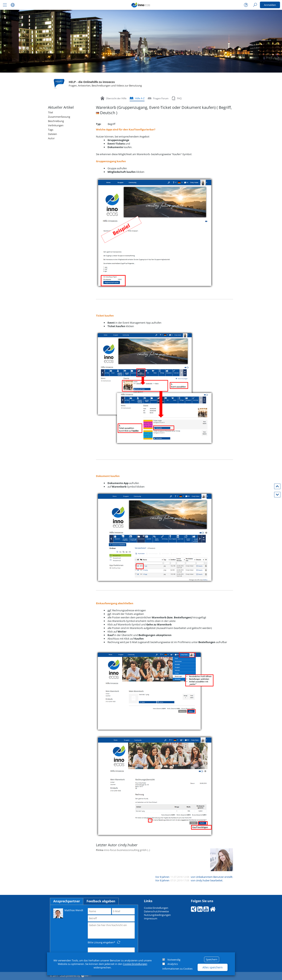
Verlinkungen (56, 125)
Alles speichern (213, 967)
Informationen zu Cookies (177, 969)
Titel (50, 112)
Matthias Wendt (68, 913)
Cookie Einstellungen (135, 964)
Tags (51, 130)
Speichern (212, 959)
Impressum (151, 918)
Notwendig (174, 960)
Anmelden (270, 5)
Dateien (52, 134)
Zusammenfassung (59, 117)
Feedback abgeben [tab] (101, 901)
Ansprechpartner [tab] (67, 901)
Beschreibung (56, 121)
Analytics (173, 964)
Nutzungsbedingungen (157, 915)
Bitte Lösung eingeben (101, 942)
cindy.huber (203, 880)
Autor (51, 138)
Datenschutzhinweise (156, 911)
